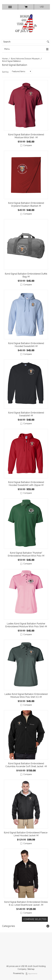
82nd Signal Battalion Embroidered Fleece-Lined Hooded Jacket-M (26, 834)
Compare (28, 145)
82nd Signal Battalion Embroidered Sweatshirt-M (26, 414)
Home (5, 59)
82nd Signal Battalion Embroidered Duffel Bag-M (26, 275)
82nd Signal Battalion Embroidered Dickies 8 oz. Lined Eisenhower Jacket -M (26, 903)
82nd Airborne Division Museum (25, 59)
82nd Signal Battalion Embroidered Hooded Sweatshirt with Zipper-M (26, 484)
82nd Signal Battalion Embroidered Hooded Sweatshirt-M (26, 345)
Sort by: (6, 72)
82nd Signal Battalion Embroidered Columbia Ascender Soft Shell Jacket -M (26, 765)
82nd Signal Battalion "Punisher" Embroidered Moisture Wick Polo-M (26, 554)
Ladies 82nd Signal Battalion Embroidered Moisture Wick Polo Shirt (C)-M (26, 696)
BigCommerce (32, 974)
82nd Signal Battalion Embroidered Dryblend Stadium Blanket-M (26, 204)
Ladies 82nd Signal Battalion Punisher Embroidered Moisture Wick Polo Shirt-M (26, 625)
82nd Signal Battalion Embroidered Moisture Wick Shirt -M (26, 136)
